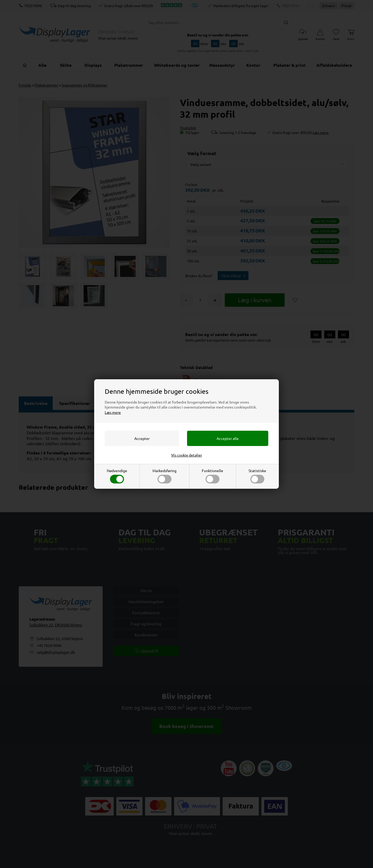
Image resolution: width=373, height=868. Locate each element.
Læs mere (113, 412)
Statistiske (257, 476)
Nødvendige (117, 476)
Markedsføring (164, 476)
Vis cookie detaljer (187, 455)
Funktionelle (212, 476)
